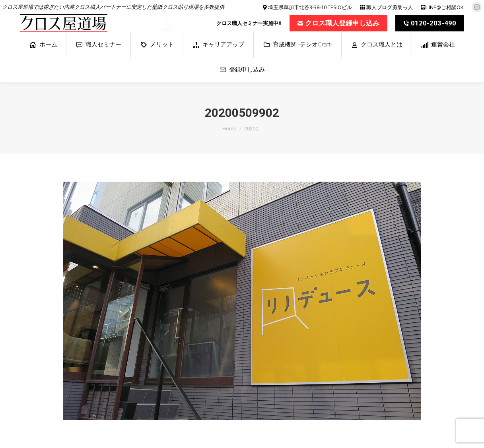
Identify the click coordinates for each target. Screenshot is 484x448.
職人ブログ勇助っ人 (390, 7)
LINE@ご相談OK (445, 7)
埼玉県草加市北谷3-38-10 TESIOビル (310, 7)
